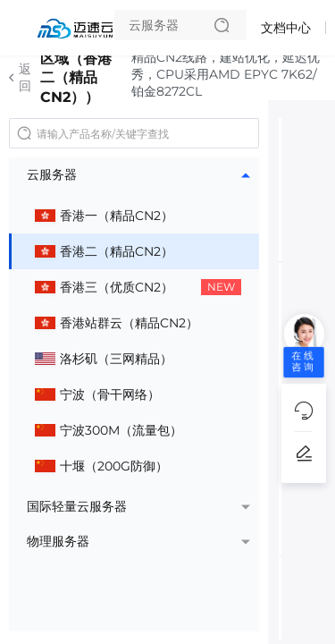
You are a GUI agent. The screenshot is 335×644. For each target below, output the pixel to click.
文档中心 (286, 28)
